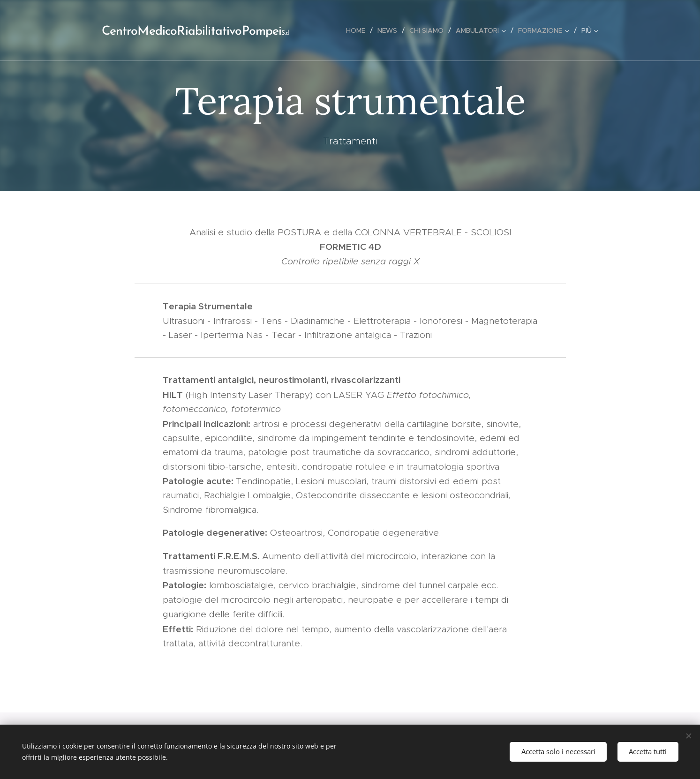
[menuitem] (358, 30)
